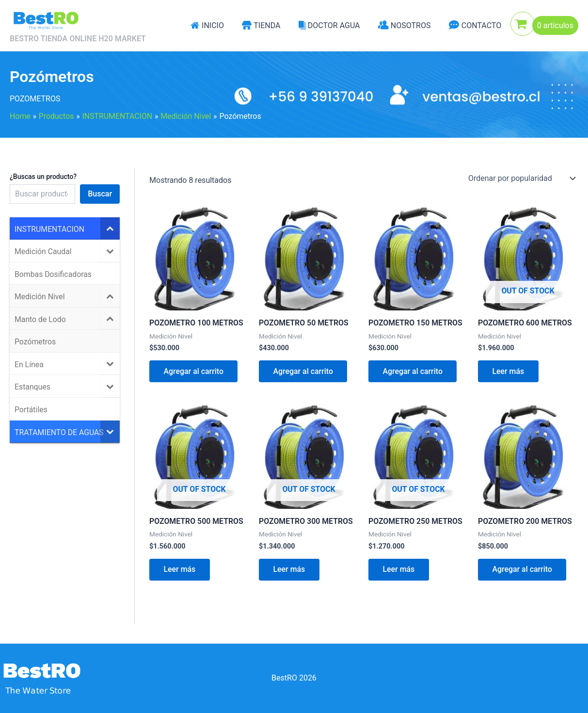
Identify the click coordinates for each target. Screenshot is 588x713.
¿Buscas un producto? (43, 177)
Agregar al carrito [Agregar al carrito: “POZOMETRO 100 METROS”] (194, 371)
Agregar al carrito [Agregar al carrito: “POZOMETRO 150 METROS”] (413, 371)
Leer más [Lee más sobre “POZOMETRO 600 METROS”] (509, 371)
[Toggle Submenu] (110, 228)
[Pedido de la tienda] (521, 178)
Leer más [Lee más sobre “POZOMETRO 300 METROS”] (289, 570)
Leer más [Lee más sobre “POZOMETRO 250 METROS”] (399, 570)
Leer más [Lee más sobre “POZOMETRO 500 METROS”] (180, 570)
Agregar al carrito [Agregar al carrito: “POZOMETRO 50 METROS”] (303, 371)
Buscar (100, 194)
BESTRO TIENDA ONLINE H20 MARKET (78, 39)
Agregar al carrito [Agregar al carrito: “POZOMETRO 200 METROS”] (523, 570)
